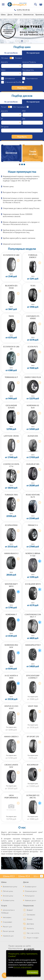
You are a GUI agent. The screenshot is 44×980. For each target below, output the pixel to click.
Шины (3, 14)
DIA (24, 119)
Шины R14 (24, 876)
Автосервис (7, 917)
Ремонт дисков (8, 931)
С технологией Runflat (13, 82)
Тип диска (5, 127)
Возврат (30, 910)
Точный (4, 107)
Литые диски (30, 896)
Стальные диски (31, 891)
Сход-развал (7, 922)
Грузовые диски (31, 886)
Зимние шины (8, 896)
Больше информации (23, 967)
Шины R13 (9, 876)
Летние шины (8, 891)
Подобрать (22, 88)
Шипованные (10, 78)
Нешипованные (32, 78)
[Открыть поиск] (36, 4)
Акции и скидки (33, 938)
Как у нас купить (33, 933)
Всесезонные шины (10, 886)
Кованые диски (30, 900)
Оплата (30, 919)
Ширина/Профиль (29, 62)
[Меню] (3, 4)
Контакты (18, 14)
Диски (10, 14)
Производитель (28, 70)
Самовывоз (31, 915)
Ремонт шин (7, 926)
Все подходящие (20, 107)
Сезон (3, 70)
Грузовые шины (9, 900)
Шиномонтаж (28, 14)
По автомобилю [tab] (11, 53)
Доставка (30, 924)
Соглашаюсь (33, 972)
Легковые (5, 58)
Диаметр (4, 62)
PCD (24, 111)
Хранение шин (8, 936)
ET (2, 119)
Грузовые (18, 58)
